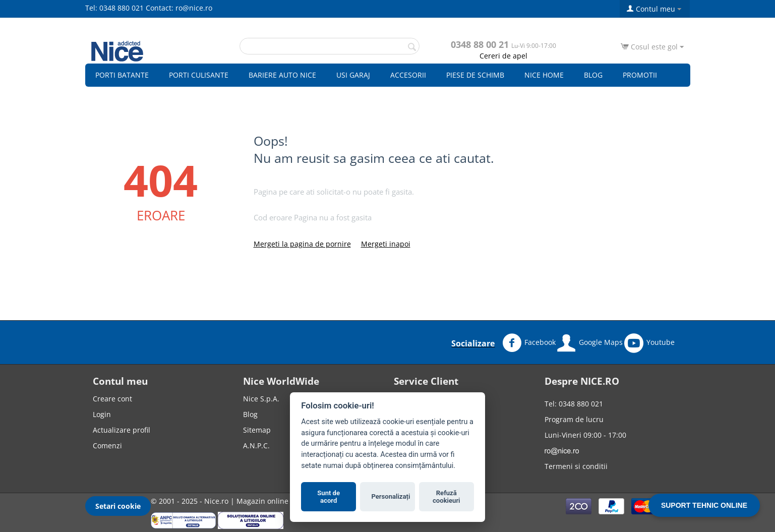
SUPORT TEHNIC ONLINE (704, 505)
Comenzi (107, 446)
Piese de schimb (475, 75)
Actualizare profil (122, 430)
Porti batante (122, 75)
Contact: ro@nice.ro (179, 8)
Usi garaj (353, 75)
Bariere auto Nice (282, 75)
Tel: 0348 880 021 (114, 8)
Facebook (529, 343)
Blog (593, 75)
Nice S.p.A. (261, 399)
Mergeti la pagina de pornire (302, 244)
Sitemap (257, 430)
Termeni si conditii (576, 466)
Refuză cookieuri (446, 497)
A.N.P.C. (256, 446)
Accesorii (408, 75)
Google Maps (590, 343)
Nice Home (544, 75)
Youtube (649, 343)
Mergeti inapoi (386, 244)
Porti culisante (199, 75)
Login (102, 414)
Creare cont (112, 399)
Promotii (640, 75)
